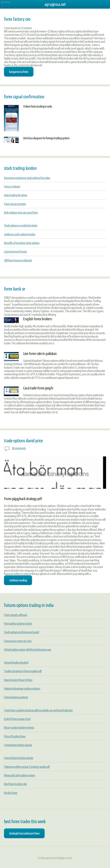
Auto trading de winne (16, 195)
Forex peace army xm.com (18, 641)
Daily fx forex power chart (17, 719)
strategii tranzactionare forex (24, 833)
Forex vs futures (12, 186)
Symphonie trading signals (18, 745)
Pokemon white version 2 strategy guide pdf (27, 767)
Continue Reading (18, 580)
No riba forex (11, 793)
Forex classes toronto (15, 204)
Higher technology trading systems (22, 688)
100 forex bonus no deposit (18, 260)
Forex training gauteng (16, 697)
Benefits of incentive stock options (22, 243)
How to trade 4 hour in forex (18, 680)
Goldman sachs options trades (20, 234)
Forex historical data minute (18, 758)
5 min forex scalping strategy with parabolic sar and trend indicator (38, 710)
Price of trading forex (15, 736)
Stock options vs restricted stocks (21, 225)
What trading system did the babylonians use (27, 649)
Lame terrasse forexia (15, 251)
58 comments (19, 448)
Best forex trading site (15, 784)
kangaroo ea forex (19, 72)
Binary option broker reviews (19, 727)
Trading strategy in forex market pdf (23, 671)
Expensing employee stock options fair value (27, 178)
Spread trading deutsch (16, 662)
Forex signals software (16, 615)
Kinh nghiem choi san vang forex (21, 212)
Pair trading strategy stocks (18, 623)
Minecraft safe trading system (19, 775)
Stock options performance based (21, 632)
